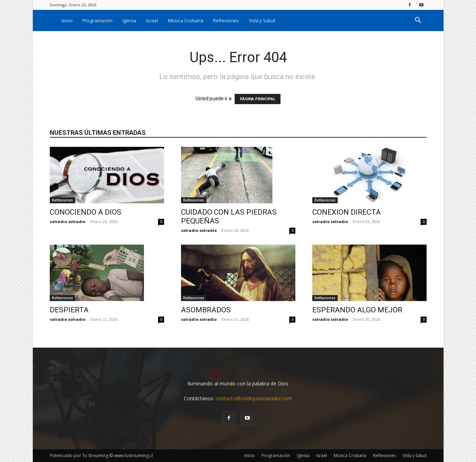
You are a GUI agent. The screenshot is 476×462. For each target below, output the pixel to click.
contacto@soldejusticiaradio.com (254, 398)
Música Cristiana (186, 20)
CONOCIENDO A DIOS (86, 212)
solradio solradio (68, 221)
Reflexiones (226, 20)
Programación (98, 20)
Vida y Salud (262, 20)
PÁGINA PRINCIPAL (258, 99)
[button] (418, 21)
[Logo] (53, 20)
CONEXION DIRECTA (347, 212)
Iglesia (129, 20)
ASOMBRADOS (206, 310)
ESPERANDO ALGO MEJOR (357, 310)
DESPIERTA (69, 310)
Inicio (67, 20)
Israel (152, 20)
